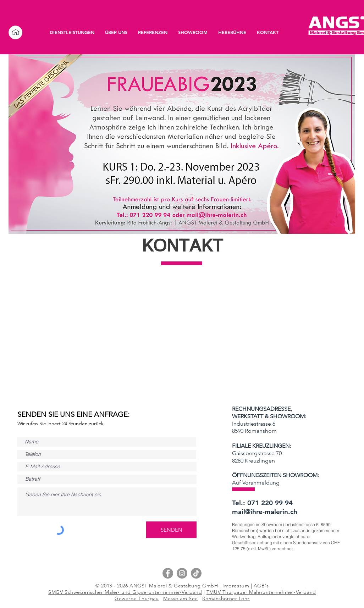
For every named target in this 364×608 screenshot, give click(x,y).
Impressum (236, 586)
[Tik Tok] (196, 573)
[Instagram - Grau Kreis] (182, 573)
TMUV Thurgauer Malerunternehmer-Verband (261, 592)
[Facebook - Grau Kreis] (168, 573)
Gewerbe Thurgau (137, 598)
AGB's (261, 586)
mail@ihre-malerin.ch (265, 512)
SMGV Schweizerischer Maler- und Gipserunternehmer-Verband (125, 592)
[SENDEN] (171, 530)
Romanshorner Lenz (226, 598)
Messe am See (181, 598)
